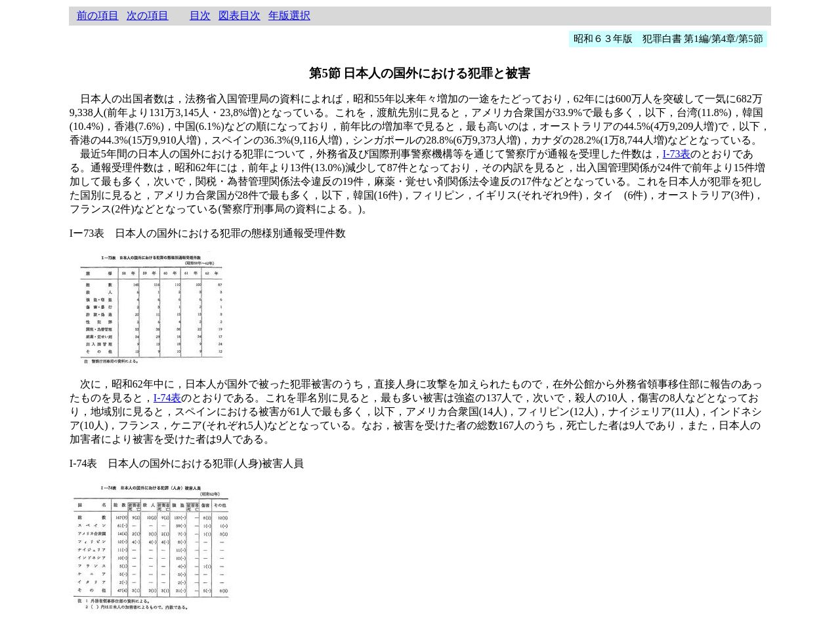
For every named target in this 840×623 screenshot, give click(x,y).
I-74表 (168, 398)
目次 (200, 15)
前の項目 (98, 15)
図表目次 (240, 15)
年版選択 (289, 15)
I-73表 (677, 154)
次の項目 (148, 15)
